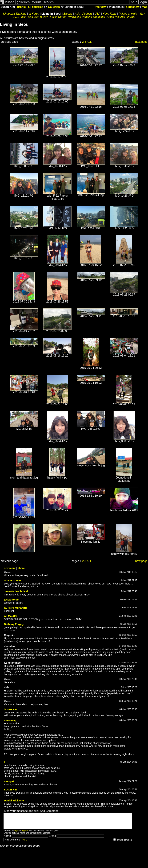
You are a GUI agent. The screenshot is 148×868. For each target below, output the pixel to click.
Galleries (54, 7)
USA (97, 14)
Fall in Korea (58, 17)
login (16, 834)
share (21, 568)
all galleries (36, 7)
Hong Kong (110, 14)
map (145, 7)
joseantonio (11, 600)
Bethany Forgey (14, 624)
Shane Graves (13, 580)
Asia (77, 14)
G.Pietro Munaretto (16, 608)
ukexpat (9, 781)
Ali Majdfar (11, 616)
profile (21, 7)
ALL (89, 42)
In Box (131, 17)
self (24, 17)
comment (10, 568)
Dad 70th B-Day (38, 17)
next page (141, 42)
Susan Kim (11, 709)
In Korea (34, 14)
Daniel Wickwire (14, 800)
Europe (68, 14)
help (25, 843)
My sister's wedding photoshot (86, 17)
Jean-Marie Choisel (16, 591)
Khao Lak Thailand (15, 14)
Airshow (87, 14)
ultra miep (10, 720)
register (25, 834)
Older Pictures (116, 17)
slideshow (133, 7)
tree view (101, 7)
